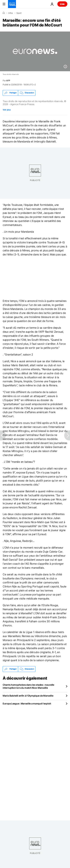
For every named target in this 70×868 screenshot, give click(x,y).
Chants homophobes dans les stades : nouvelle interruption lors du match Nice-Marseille (28, 686)
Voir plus (7, 110)
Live (62, 4)
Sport (19, 13)
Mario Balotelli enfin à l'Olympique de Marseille (28, 696)
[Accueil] (4, 13)
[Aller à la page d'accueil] (12, 4)
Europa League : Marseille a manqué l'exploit (27, 704)
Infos (11, 13)
